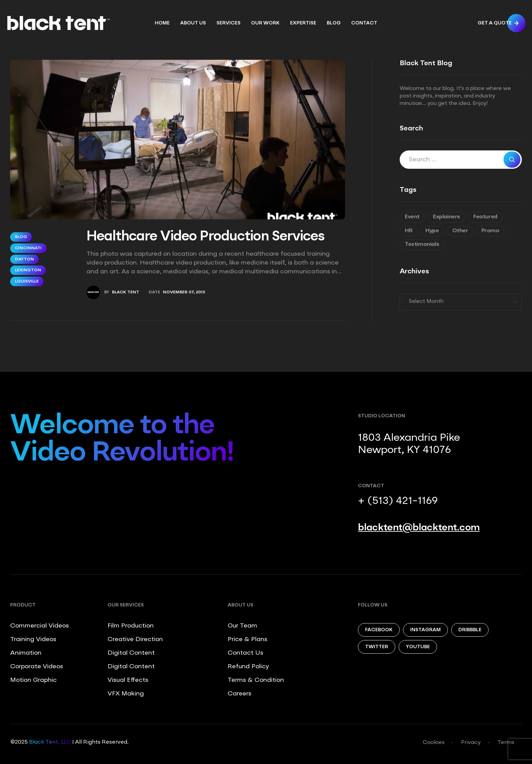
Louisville (27, 281)
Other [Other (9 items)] (460, 231)
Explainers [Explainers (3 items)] (446, 217)
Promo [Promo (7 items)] (490, 231)
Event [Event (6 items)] (412, 217)
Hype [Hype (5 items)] (432, 231)
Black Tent (126, 292)
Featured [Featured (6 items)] (485, 217)
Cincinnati (28, 248)
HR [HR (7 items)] (408, 231)
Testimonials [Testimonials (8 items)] (422, 244)
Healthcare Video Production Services (205, 237)
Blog (21, 237)
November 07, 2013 (184, 292)
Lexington (28, 270)
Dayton (24, 259)
